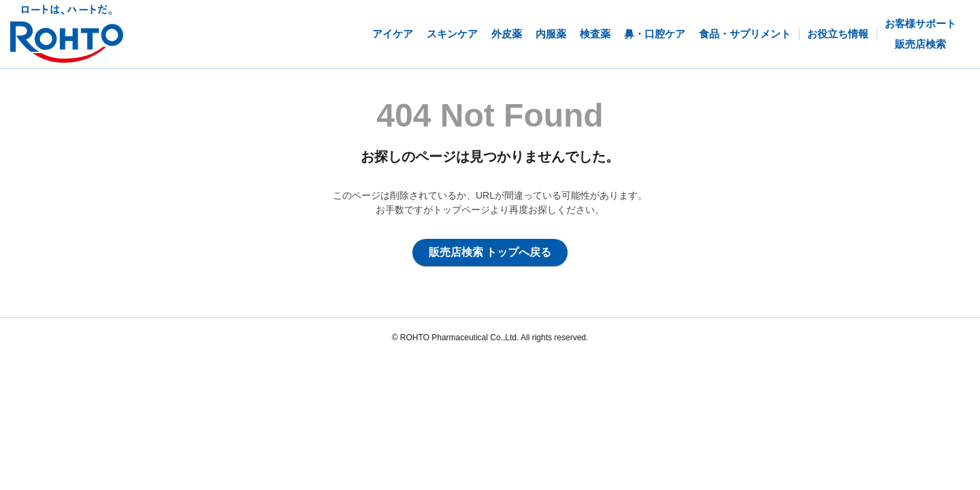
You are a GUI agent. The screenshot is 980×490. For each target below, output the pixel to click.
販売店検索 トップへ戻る (490, 252)
